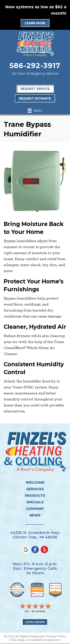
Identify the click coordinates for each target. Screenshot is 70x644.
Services (35, 489)
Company (35, 509)
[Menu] (35, 111)
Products (35, 496)
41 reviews (38, 611)
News (35, 515)
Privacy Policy (56, 636)
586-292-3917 (35, 66)
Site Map (17, 640)
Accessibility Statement (43, 640)
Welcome (35, 483)
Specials (35, 502)
